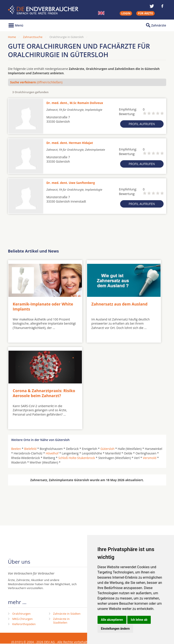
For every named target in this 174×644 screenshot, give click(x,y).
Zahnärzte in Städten (67, 614)
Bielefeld (30, 449)
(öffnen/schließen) (36, 82)
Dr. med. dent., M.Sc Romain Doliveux (75, 103)
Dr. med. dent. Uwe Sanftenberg (71, 183)
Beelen (16, 449)
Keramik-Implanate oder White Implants (43, 306)
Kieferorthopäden (24, 624)
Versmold (150, 458)
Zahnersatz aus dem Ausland (119, 304)
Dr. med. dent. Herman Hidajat (70, 143)
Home (12, 37)
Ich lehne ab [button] (139, 620)
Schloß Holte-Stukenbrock (77, 458)
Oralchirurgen (22, 614)
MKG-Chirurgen (23, 619)
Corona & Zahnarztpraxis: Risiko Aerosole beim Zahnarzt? (44, 393)
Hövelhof (52, 453)
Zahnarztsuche (33, 37)
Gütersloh (107, 449)
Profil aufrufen (142, 124)
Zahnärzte (159, 25)
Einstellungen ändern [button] (115, 629)
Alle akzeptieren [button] (112, 620)
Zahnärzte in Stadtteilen (61, 621)
